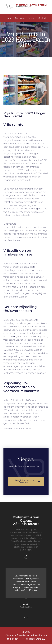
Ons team (20, 18)
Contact (42, 18)
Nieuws (31, 18)
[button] (25, 618)
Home (9, 18)
